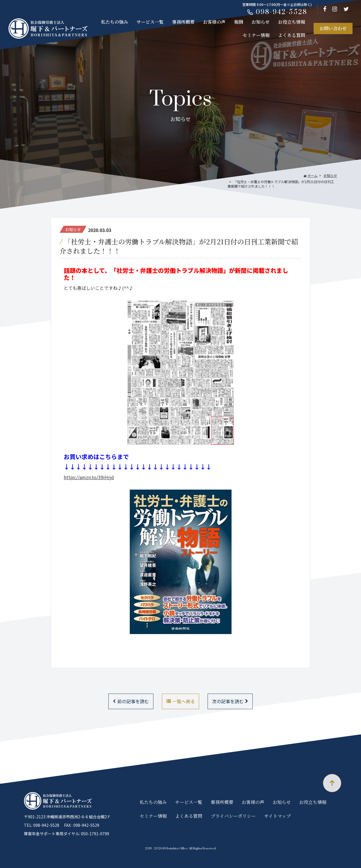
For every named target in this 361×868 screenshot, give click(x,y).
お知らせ (261, 22)
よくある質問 (292, 35)
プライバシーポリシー (233, 816)
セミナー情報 (256, 35)
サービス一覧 (150, 22)
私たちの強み (115, 22)
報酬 (239, 22)
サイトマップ (278, 816)
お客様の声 (214, 22)
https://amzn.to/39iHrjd (89, 477)
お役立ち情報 (292, 22)
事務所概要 (183, 22)
